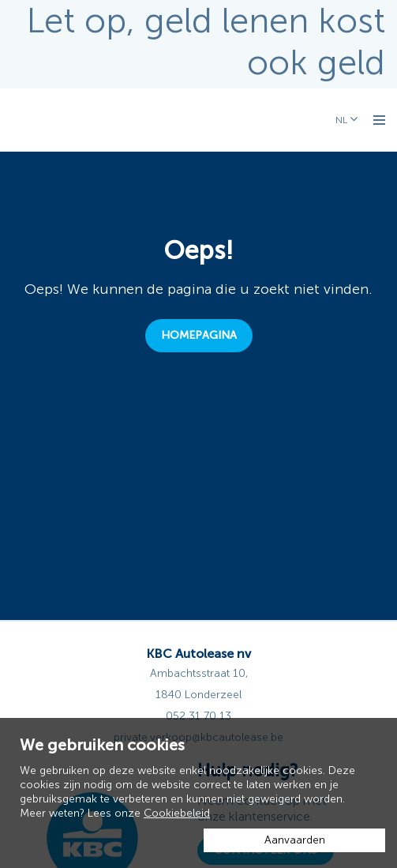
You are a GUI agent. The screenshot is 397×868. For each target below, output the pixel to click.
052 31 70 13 (198, 716)
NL (343, 120)
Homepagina (199, 335)
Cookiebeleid (177, 813)
